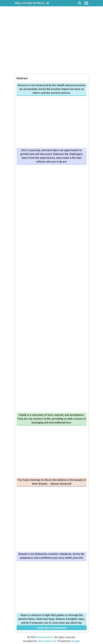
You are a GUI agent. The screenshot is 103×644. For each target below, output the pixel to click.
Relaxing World (45, 637)
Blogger (76, 641)
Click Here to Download (51, 628)
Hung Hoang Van (47, 641)
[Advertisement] (52, 51)
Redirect (22, 78)
